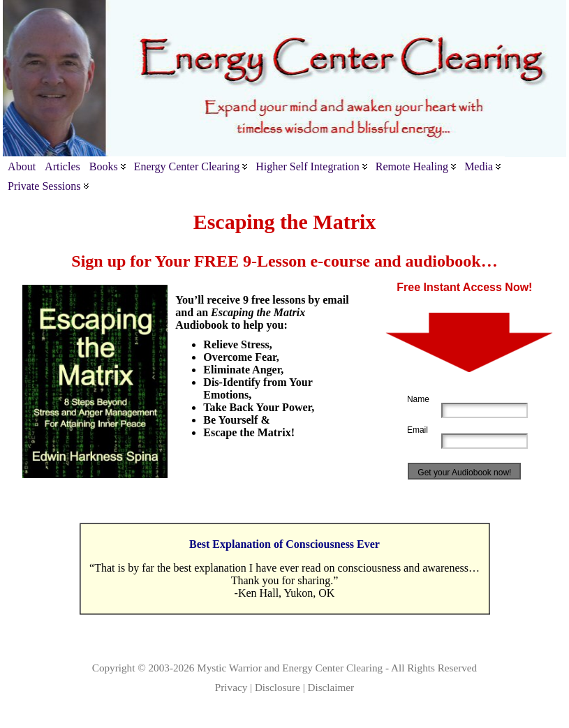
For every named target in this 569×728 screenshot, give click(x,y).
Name (418, 399)
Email (417, 430)
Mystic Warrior (229, 668)
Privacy (231, 687)
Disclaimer (331, 687)
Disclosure (278, 687)
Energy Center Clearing (332, 668)
